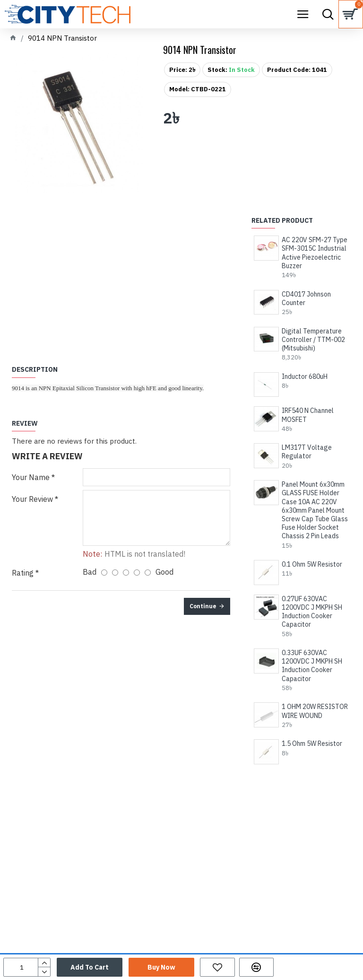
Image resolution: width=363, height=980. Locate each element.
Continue (203, 606)
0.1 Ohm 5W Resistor (312, 564)
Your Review (32, 499)
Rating (23, 573)
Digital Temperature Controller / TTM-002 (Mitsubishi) (313, 340)
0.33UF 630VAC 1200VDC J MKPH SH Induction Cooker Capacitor (312, 666)
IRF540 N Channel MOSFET (308, 415)
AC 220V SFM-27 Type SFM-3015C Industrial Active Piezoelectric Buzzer (315, 253)
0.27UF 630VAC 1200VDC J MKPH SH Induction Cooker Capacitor (312, 612)
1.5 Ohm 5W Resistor (312, 744)
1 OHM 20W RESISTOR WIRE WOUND (315, 711)
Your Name (31, 477)
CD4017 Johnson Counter (306, 298)
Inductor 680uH (305, 376)
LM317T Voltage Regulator (307, 452)
